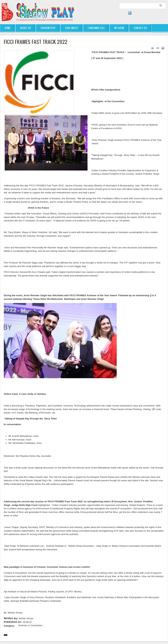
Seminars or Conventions (30, 625)
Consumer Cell (96, 28)
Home (8, 28)
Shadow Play (48, 28)
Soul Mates (72, 28)
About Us (25, 28)
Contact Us (140, 28)
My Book (119, 28)
